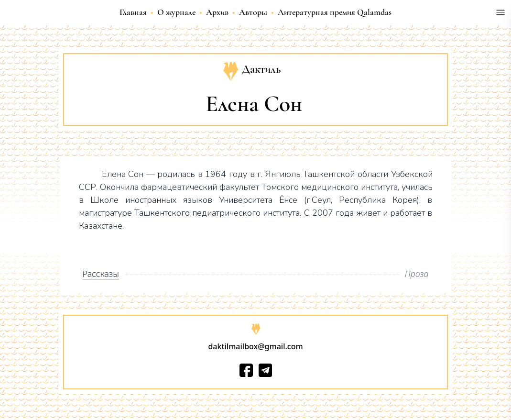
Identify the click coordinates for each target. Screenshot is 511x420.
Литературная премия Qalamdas (335, 12)
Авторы (253, 12)
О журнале (176, 12)
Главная (133, 12)
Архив (217, 12)
